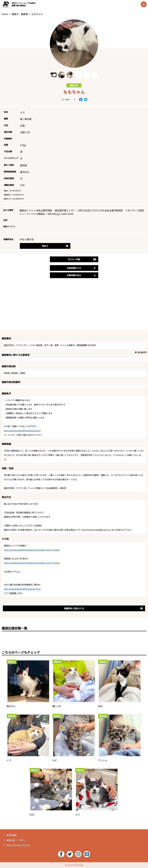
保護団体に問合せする (103, 608)
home (5, 14)
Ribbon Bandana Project (18, 845)
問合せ (55, 246)
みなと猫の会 (27, 239)
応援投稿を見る (82, 275)
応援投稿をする (82, 268)
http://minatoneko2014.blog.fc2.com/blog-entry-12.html (32, 563)
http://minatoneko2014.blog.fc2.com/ (22, 431)
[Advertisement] (74, 307)
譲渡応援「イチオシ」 (17, 840)
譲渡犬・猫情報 (20, 14)
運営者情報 (12, 835)
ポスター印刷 (82, 259)
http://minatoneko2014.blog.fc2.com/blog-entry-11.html (32, 550)
